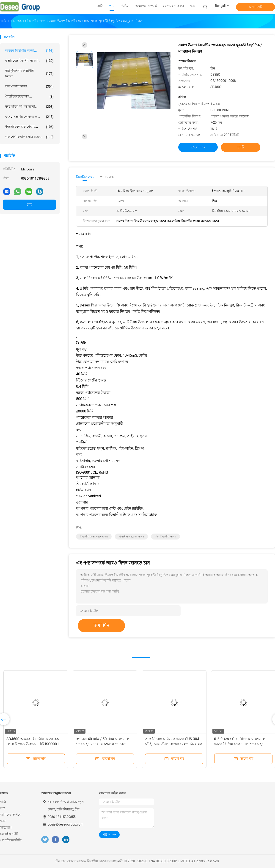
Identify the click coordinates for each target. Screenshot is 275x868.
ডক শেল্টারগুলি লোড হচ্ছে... (29, 137)
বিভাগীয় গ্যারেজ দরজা (131, 537)
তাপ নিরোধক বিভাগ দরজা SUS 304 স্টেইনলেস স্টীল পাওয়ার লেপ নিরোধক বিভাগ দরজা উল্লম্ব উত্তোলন (174, 744)
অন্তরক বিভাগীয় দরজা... (29, 51)
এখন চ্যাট (255, 7)
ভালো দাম (198, 147)
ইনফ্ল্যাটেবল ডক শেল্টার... (29, 127)
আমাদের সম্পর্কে (11, 815)
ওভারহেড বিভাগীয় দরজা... (29, 61)
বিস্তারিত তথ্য (85, 177)
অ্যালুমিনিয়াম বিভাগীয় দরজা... (29, 73)
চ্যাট (30, 204)
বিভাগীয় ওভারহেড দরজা (94, 537)
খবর (3, 821)
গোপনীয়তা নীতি (11, 840)
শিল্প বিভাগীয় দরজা (165, 537)
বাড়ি (3, 802)
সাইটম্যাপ (6, 827)
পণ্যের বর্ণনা (108, 177)
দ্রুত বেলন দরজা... (29, 86)
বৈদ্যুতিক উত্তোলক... (29, 97)
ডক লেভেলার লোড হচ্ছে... (29, 117)
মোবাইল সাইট (9, 834)
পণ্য (3, 808)
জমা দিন (101, 625)
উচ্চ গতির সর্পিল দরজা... (29, 107)
